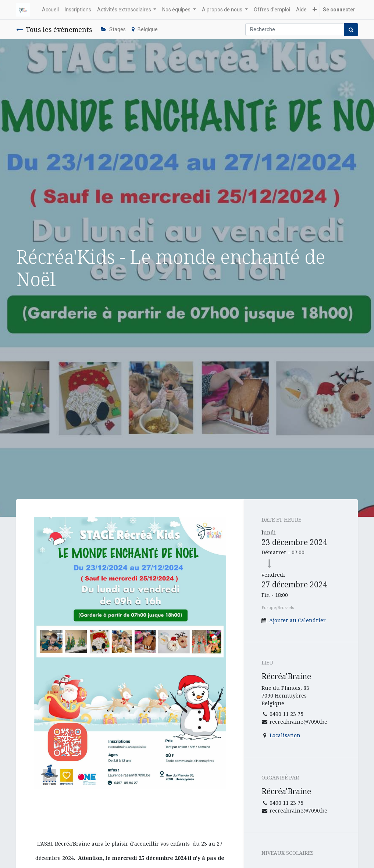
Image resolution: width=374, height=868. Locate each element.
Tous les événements (54, 29)
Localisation (285, 735)
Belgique (145, 29)
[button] (315, 10)
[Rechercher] (351, 30)
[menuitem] (50, 10)
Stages (113, 29)
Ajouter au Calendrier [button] (298, 620)
